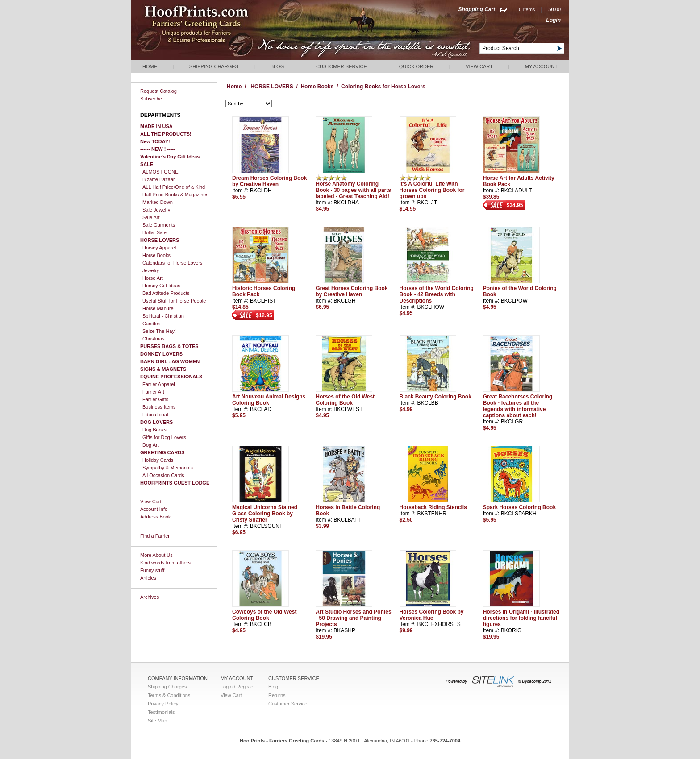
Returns (277, 695)
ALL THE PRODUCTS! (166, 134)
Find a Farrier (155, 536)
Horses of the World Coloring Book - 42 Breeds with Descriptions (437, 294)
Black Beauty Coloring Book (435, 397)
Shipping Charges (214, 66)
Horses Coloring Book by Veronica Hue (432, 615)
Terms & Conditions (169, 695)
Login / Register (238, 687)
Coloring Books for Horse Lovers (383, 87)
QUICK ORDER (417, 66)
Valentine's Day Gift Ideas (170, 157)
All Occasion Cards (163, 475)
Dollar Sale (154, 232)
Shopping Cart (477, 9)
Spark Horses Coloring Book (519, 507)
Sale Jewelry (156, 210)
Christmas (154, 339)
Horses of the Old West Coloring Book (345, 400)
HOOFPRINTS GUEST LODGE (175, 483)
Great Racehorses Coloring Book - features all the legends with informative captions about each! (518, 406)
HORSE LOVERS (160, 240)
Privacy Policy (163, 704)
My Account (541, 66)
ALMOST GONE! (161, 172)
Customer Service (342, 66)
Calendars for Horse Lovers (173, 263)
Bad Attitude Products (166, 293)
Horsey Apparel (159, 248)
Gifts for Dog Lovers (164, 437)
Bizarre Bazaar (159, 179)
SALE (147, 164)
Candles (151, 324)
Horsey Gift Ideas (161, 286)
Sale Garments (159, 225)
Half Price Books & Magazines (175, 195)
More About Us (156, 555)
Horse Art (153, 278)
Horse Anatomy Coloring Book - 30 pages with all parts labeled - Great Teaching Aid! (353, 190)
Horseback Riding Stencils (433, 507)
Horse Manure (158, 308)
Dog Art (151, 445)
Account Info (154, 509)
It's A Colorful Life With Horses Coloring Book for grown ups (432, 190)
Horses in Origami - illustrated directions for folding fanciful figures (521, 618)
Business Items (159, 407)
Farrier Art (153, 392)
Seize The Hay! (159, 331)
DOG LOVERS (156, 422)
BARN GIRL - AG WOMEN (170, 361)
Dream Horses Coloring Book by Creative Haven (269, 181)
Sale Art (151, 217)
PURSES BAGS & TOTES (169, 346)
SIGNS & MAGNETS (163, 369)
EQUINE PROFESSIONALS (171, 377)
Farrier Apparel (159, 384)
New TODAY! (155, 141)
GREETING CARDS (162, 452)
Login (553, 20)
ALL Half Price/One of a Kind (174, 187)
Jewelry (151, 270)
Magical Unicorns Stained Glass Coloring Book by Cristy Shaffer (265, 514)
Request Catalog (158, 91)
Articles (148, 578)
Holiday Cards (158, 460)
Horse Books (156, 255)
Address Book (155, 517)
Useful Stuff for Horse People (174, 301)
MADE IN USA (156, 126)
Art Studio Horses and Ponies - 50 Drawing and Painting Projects (353, 618)
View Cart (479, 66)
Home (150, 66)
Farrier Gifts (155, 399)
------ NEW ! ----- (158, 149)
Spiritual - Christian (163, 316)
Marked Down (158, 202)
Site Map (157, 721)
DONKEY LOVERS (161, 354)
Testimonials (161, 712)
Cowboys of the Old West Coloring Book (264, 615)
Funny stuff (152, 570)
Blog (277, 66)
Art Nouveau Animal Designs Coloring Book (269, 400)
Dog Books (154, 430)
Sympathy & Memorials (168, 468)
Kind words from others (165, 563)
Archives (150, 597)
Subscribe (151, 99)
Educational (155, 415)
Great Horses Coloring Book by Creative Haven (352, 291)
